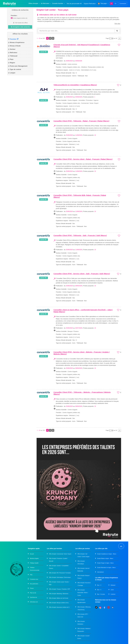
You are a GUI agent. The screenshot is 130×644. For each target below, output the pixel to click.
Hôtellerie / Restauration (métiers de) (92, 67)
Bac (74, 147)
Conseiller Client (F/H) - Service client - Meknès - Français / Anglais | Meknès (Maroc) (82, 353)
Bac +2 (75, 73)
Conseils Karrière (59, 4)
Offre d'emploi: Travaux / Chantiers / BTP (60, 589)
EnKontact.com (34, 602)
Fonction (14, 39)
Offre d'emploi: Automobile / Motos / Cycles (83, 593)
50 (53, 38)
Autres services (72, 64)
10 (47, 38)
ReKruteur (14, 53)
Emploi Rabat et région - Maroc (105, 558)
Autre (74, 150)
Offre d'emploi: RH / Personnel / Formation (60, 573)
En (116, 4)
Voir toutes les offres (20, 23)
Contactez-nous (34, 579)
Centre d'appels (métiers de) (19, 18)
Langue (13, 73)
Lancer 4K (43, 52)
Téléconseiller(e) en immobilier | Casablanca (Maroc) (75, 85)
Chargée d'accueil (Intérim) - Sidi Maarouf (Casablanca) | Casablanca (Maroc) (82, 46)
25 (50, 38)
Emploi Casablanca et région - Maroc (107, 554)
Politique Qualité (34, 563)
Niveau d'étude (15, 46)
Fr (112, 4)
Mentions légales (34, 558)
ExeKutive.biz (34, 597)
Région (12, 63)
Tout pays (103, 4)
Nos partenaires (34, 584)
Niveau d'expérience (17, 42)
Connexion (123, 4)
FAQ (31, 575)
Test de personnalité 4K (74, 4)
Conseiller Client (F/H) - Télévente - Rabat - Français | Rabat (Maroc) (81, 121)
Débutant (113, 585)
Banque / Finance (73, 331)
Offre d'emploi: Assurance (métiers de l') (59, 607)
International (100, 572)
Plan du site (33, 593)
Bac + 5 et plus (101, 594)
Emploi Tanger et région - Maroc (105, 563)
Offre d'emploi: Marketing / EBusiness (59, 594)
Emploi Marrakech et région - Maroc (106, 567)
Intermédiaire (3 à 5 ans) (89, 70)
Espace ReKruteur (90, 4)
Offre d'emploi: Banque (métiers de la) (59, 603)
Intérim (74, 76)
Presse (32, 588)
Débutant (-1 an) (74, 144)
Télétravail (14, 56)
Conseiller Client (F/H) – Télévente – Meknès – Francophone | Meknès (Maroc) (82, 393)
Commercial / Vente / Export (90, 103)
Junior (112, 590)
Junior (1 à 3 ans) (75, 70)
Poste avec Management (19, 66)
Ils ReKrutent (46, 4)
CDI (73, 112)
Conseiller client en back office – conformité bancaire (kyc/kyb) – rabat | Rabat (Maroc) (83, 311)
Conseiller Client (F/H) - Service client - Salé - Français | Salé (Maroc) (82, 274)
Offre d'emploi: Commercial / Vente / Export (60, 554)
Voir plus (117, 24)
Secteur (13, 49)
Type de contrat (15, 69)
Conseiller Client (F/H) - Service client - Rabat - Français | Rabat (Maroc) (83, 159)
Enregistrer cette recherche (20, 27)
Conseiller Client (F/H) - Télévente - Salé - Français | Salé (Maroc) (80, 235)
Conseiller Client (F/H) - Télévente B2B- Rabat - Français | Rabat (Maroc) (80, 196)
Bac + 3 (99, 585)
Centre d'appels (72, 100)
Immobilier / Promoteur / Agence (88, 100)
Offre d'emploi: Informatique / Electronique (60, 577)
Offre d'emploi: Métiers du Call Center (59, 598)
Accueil (32, 554)
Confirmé (113, 594)
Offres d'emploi (34, 4)
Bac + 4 (99, 590)
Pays (12, 59)
